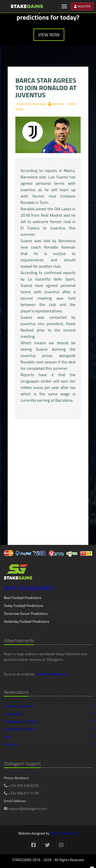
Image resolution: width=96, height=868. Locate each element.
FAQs (48, 737)
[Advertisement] (48, 492)
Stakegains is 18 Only (48, 722)
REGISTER (82, 6)
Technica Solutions (64, 833)
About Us (48, 745)
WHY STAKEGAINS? (29, 588)
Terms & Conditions (48, 706)
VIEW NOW (49, 35)
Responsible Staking (48, 729)
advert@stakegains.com (52, 674)
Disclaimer (48, 714)
